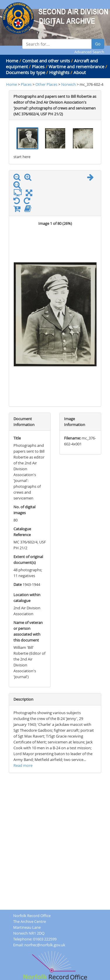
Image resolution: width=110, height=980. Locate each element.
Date (18, 584)
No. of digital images (24, 510)
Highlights (59, 72)
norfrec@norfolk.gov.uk (45, 945)
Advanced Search (89, 52)
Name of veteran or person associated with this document (28, 631)
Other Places (47, 84)
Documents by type (25, 72)
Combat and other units (46, 61)
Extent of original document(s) (28, 560)
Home (12, 61)
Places (38, 66)
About (80, 72)
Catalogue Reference (22, 532)
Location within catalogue (27, 598)
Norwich (68, 84)
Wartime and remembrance (76, 66)
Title (17, 438)
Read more (23, 765)
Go (98, 44)
